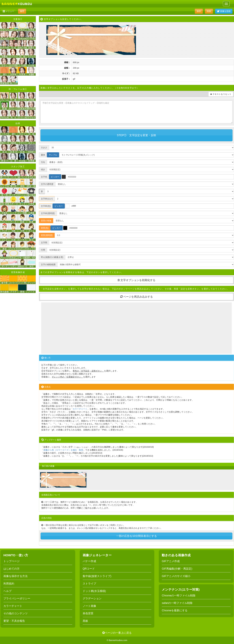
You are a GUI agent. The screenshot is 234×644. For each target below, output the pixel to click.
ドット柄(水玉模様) (94, 591)
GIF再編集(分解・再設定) (177, 569)
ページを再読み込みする (137, 297)
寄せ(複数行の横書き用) (52, 257)
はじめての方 (11, 569)
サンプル (53, 155)
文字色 (44, 177)
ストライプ (89, 584)
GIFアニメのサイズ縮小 (176, 576)
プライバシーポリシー (17, 599)
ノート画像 (89, 606)
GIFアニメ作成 (171, 561)
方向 (43, 162)
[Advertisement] (137, 328)
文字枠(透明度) (48, 213)
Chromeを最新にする (175, 610)
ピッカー (55, 177)
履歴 (22, 11)
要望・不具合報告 (14, 621)
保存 (199, 11)
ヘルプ (7, 591)
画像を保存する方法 (16, 576)
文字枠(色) (46, 206)
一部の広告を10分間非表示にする (137, 536)
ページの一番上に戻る (117, 633)
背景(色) (45, 228)
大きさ (44, 148)
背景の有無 (46, 221)
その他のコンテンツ (16, 613)
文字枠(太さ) (47, 199)
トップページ (11, 561)
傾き (43, 169)
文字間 (44, 243)
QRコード (89, 569)
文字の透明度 (47, 184)
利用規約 (9, 584)
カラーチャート (80, 409)
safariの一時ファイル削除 (177, 603)
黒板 (85, 621)
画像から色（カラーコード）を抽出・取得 (63, 450)
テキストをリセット (221, 94)
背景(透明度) (47, 235)
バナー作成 (89, 561)
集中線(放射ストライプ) (97, 576)
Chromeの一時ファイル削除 (179, 596)
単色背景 (88, 613)
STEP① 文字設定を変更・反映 (136, 135)
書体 (43, 155)
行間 (43, 250)
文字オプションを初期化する (136, 280)
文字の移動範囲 (48, 264)
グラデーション (92, 599)
